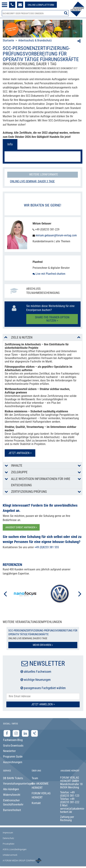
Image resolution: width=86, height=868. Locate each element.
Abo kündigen (11, 789)
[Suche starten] (66, 13)
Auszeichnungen (13, 762)
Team (35, 778)
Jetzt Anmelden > (43, 704)
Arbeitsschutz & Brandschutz (35, 40)
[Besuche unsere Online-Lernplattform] (41, 5)
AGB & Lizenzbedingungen (15, 849)
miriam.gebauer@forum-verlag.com (56, 235)
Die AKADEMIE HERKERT (40, 786)
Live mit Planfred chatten (49, 274)
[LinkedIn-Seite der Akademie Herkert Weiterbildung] (26, 733)
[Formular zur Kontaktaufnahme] (20, 5)
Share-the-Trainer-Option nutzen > (52, 319)
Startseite (8, 40)
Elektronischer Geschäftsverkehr (13, 802)
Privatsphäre (9, 844)
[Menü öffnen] (5, 5)
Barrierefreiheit (12, 810)
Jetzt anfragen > (20, 453)
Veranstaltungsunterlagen (14, 784)
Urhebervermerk (10, 855)
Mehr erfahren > (43, 645)
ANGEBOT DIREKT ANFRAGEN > (21, 527)
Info (10, 144)
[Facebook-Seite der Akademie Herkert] (7, 733)
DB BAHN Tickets (13, 778)
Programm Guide (13, 757)
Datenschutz (8, 838)
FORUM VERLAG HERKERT (41, 795)
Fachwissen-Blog (13, 740)
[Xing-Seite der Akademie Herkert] (34, 733)
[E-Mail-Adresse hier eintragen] (43, 696)
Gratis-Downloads (13, 746)
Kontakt (36, 803)
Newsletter (9, 751)
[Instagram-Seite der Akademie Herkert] (17, 733)
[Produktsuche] (35, 13)
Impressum (8, 833)
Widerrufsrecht (12, 795)
